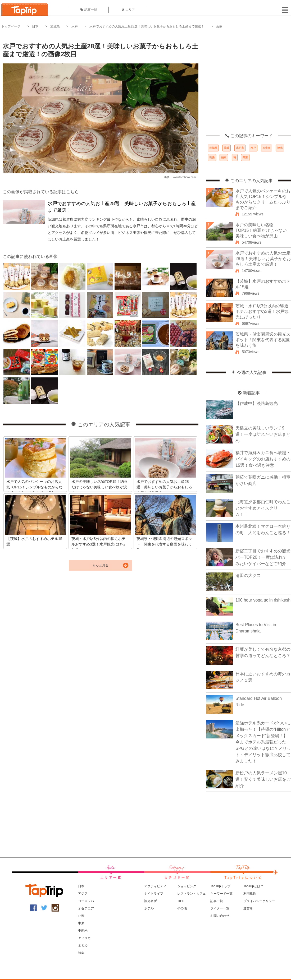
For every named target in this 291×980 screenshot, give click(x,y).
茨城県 (55, 26)
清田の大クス (248, 575)
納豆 (224, 157)
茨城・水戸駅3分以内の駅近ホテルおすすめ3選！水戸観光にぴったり (262, 311)
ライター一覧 (220, 908)
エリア (128, 10)
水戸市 (240, 148)
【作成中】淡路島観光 (257, 403)
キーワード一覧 (221, 894)
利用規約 (250, 894)
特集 (81, 953)
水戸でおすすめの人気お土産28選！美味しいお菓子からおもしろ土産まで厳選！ (147, 26)
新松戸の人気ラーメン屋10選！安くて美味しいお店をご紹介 (263, 779)
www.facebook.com (184, 177)
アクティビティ (155, 886)
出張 (212, 157)
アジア (83, 894)
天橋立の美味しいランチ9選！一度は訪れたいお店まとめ (263, 434)
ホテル (149, 908)
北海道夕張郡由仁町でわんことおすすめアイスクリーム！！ (263, 508)
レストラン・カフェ (192, 894)
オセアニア (86, 908)
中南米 (83, 931)
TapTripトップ (220, 886)
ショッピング (187, 886)
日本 (35, 26)
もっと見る (101, 565)
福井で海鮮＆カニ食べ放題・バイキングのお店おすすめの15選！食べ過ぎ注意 (263, 459)
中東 (81, 923)
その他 (182, 908)
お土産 (266, 148)
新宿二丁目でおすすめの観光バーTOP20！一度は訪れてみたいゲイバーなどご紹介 (263, 557)
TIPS (181, 901)
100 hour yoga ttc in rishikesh (263, 600)
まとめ (83, 945)
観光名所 (151, 901)
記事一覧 (89, 10)
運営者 (248, 908)
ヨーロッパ (86, 901)
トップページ (11, 26)
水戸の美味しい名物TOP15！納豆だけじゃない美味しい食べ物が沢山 (261, 230)
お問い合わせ (220, 916)
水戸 (75, 26)
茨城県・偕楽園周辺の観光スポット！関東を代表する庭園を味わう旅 (263, 340)
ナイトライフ (154, 894)
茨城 (226, 148)
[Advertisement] (50, 84)
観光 (280, 148)
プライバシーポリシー (259, 901)
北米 (81, 916)
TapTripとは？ (253, 886)
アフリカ (84, 938)
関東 (245, 157)
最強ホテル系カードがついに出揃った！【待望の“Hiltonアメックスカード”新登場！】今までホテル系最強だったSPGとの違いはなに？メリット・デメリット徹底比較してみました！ (263, 742)
